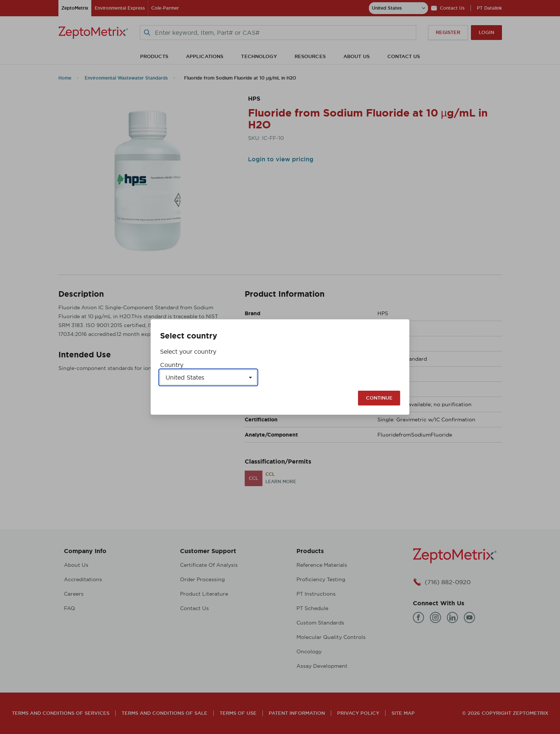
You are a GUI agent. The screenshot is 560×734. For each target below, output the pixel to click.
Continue (379, 398)
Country (172, 365)
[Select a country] (208, 377)
